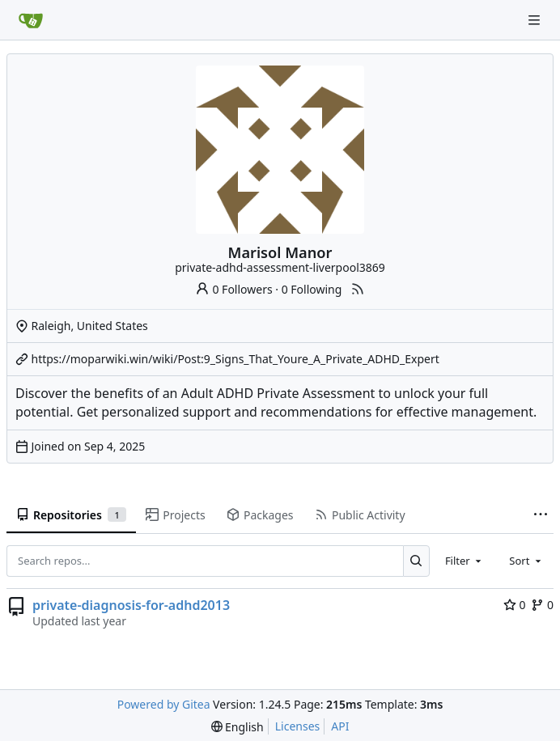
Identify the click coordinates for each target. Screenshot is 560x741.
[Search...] (416, 561)
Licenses (298, 726)
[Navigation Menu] (536, 20)
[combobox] (465, 561)
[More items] (541, 515)
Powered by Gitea (164, 704)
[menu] (238, 727)
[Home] (31, 20)
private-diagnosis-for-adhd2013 (131, 605)
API (340, 726)
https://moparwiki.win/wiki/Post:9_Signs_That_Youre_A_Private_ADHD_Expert (235, 359)
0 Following (312, 289)
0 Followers (234, 289)
